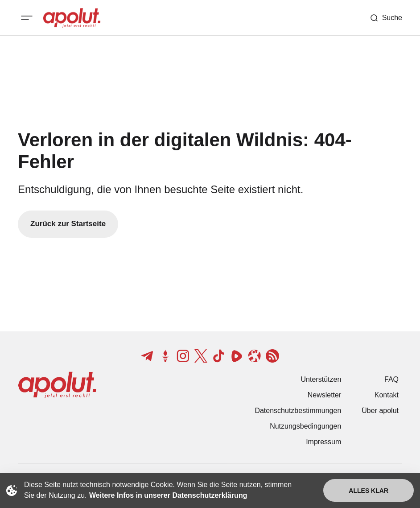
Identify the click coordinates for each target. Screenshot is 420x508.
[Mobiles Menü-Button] (27, 18)
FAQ (391, 379)
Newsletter (325, 395)
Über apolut (380, 411)
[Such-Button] (386, 18)
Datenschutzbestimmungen (298, 411)
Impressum (323, 442)
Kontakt (387, 395)
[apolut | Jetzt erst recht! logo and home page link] (72, 18)
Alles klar (369, 491)
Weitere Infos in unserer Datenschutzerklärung (168, 495)
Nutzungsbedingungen (305, 426)
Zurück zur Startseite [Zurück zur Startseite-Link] (68, 224)
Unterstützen (321, 379)
